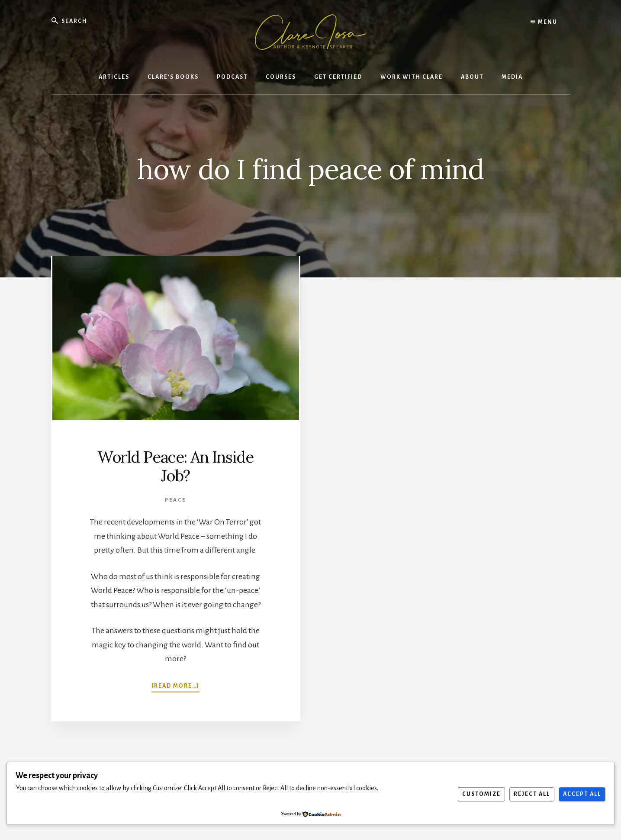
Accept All (582, 794)
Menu (544, 22)
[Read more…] (175, 685)
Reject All (532, 794)
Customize (481, 794)
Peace (175, 500)
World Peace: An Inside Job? (175, 466)
